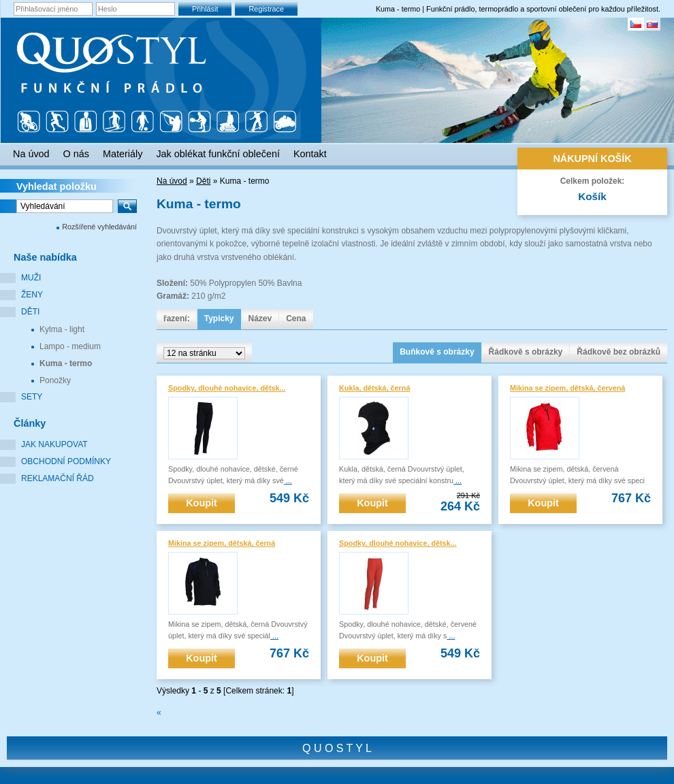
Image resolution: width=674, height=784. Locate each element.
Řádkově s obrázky (526, 352)
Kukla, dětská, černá (374, 388)
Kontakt (310, 154)
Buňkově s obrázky (437, 352)
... (288, 480)
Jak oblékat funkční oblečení (218, 154)
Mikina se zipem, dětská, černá (222, 543)
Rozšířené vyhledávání (99, 227)
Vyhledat (57, 186)
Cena (296, 318)
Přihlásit (205, 9)
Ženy (32, 295)
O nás (76, 154)
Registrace (266, 9)
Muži (31, 278)
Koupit (202, 503)
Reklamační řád (58, 478)
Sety (32, 397)
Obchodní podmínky (66, 461)
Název (260, 318)
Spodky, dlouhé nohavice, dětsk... (227, 388)
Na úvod (172, 181)
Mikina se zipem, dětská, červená (567, 388)
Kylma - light (62, 329)
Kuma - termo (66, 363)
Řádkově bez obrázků (619, 352)
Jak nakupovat (54, 444)
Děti (30, 312)
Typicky (219, 318)
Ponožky (55, 380)
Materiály (123, 154)
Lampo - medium (70, 346)
